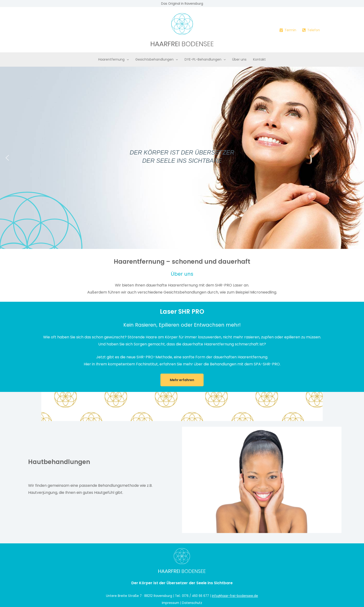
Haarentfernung (114, 59)
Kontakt (259, 59)
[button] (127, 59)
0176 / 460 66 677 (195, 596)
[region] (182, 158)
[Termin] (288, 30)
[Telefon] (311, 30)
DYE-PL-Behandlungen (205, 59)
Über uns (239, 59)
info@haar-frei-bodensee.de (235, 596)
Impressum (171, 603)
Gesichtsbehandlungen (157, 59)
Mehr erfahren (182, 380)
